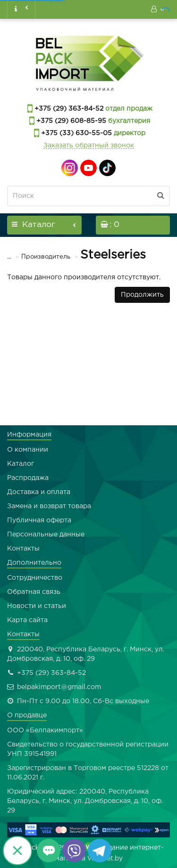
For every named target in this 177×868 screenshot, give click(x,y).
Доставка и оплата (39, 492)
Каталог (21, 464)
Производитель (40, 257)
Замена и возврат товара (49, 506)
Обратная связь (34, 592)
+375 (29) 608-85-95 (70, 121)
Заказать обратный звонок (89, 146)
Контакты (23, 549)
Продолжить (142, 295)
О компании (28, 450)
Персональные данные (46, 535)
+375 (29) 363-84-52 (68, 109)
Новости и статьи (37, 606)
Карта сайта (27, 620)
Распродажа (28, 478)
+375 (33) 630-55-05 (76, 133)
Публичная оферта (39, 520)
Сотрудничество (35, 578)
